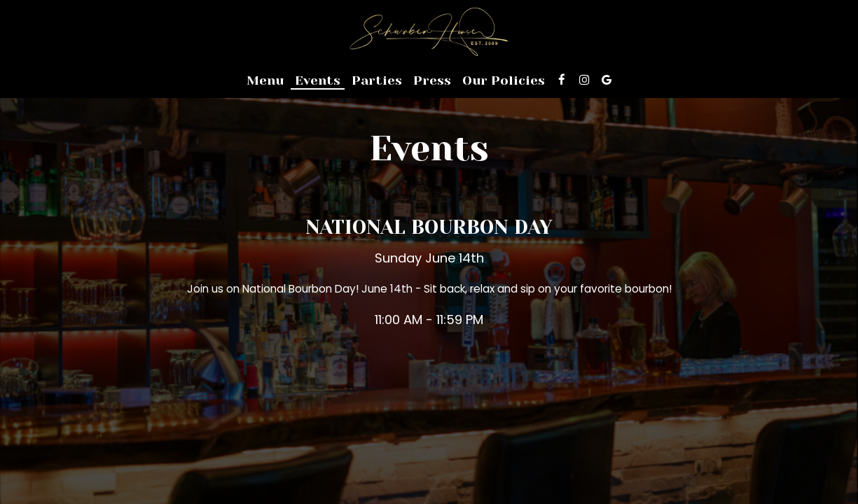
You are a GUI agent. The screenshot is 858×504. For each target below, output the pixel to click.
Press (432, 80)
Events (318, 80)
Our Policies (504, 80)
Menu (265, 80)
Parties (377, 80)
